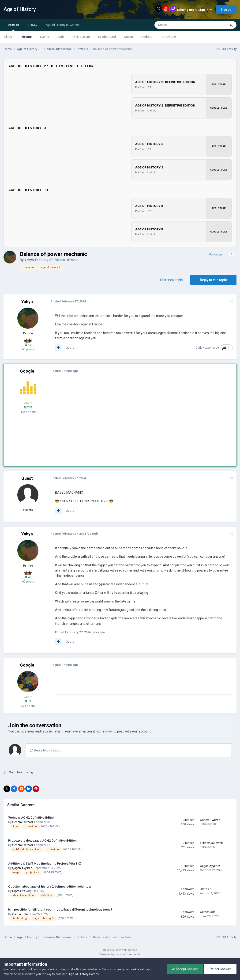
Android (147, 37)
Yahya (29, 260)
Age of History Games (84, 974)
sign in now (105, 731)
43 (28, 345)
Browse (13, 27)
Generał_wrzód (22, 822)
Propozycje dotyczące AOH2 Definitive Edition (42, 840)
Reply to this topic (213, 280)
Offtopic (72, 260)
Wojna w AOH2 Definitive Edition (32, 817)
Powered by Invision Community (120, 954)
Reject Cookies (220, 969)
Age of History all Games (63, 25)
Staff (61, 37)
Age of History (20, 9)
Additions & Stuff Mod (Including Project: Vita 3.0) (45, 863)
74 (28, 701)
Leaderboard (107, 37)
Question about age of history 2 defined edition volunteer (50, 886)
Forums (26, 37)
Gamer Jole (20, 914)
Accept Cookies (185, 969)
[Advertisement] (110, 415)
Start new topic (171, 280)
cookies (31, 969)
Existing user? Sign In (194, 10)
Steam (129, 37)
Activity (32, 25)
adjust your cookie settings (132, 969)
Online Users (81, 37)
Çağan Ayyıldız (22, 868)
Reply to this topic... (46, 750)
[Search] (179, 25)
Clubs (8, 37)
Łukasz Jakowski (212, 843)
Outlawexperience (207, 348)
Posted (68, 301)
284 (28, 407)
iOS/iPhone (168, 37)
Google (27, 371)
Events (45, 37)
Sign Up (226, 10)
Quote (70, 348)
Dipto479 (18, 891)
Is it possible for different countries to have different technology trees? (60, 909)
